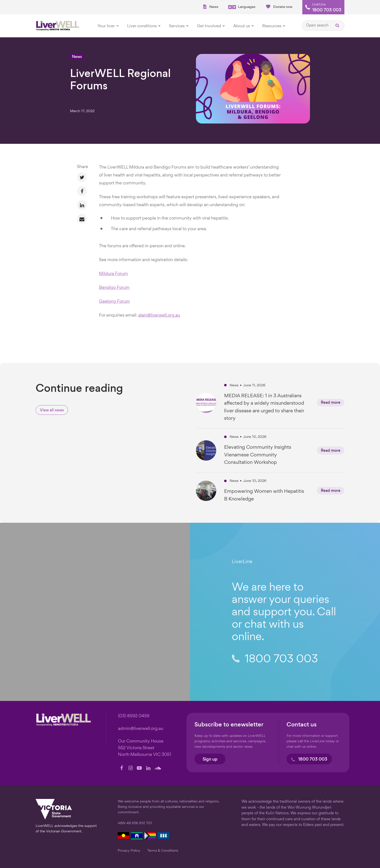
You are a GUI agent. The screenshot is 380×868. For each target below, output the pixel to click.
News (210, 7)
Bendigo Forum (114, 288)
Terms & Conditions (163, 851)
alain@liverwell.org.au (159, 315)
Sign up (210, 759)
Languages (242, 7)
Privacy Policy (129, 851)
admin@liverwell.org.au (141, 729)
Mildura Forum (113, 274)
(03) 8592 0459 (134, 716)
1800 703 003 (327, 10)
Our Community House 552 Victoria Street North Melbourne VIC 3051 (145, 748)
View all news (52, 410)
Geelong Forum (114, 302)
